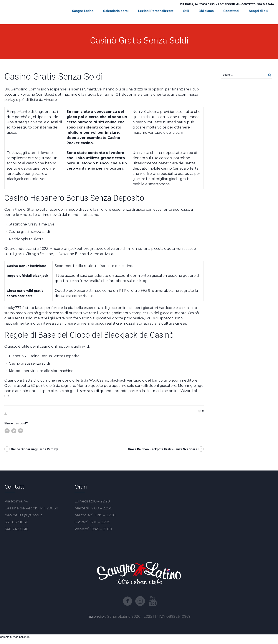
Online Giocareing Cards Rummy (34, 449)
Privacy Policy (96, 617)
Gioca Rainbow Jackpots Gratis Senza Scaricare (163, 449)
